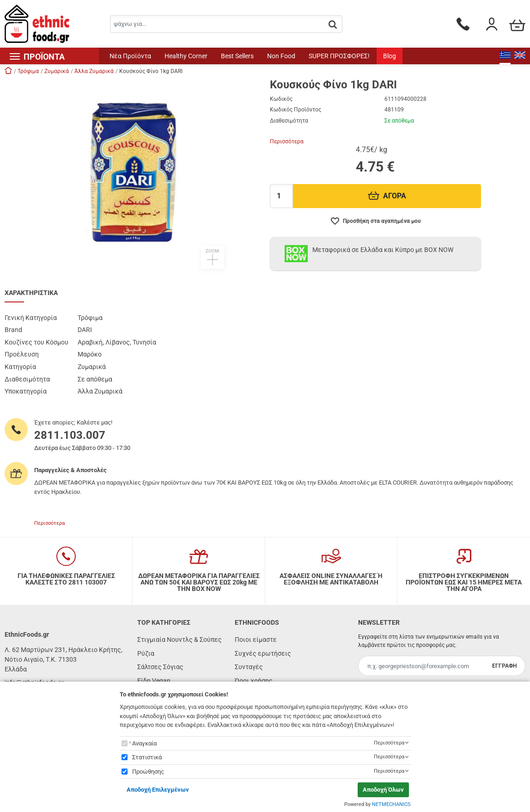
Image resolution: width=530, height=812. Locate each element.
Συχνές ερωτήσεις (263, 653)
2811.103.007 (70, 435)
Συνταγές (249, 667)
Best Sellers (237, 56)
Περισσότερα (287, 141)
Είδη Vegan (154, 681)
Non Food (281, 56)
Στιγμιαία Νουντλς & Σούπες (180, 640)
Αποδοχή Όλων (383, 790)
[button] (133, 174)
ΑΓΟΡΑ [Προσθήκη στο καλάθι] (387, 196)
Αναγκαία (144, 743)
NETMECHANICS (391, 804)
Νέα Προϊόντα (130, 56)
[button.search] (333, 25)
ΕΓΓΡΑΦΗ (504, 666)
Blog (390, 56)
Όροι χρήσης (254, 681)
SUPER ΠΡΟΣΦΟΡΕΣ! (339, 56)
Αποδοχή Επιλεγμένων (158, 790)
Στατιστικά (147, 757)
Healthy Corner (186, 56)
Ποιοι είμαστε (256, 640)
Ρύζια (146, 653)
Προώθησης (148, 772)
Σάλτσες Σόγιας (160, 667)
